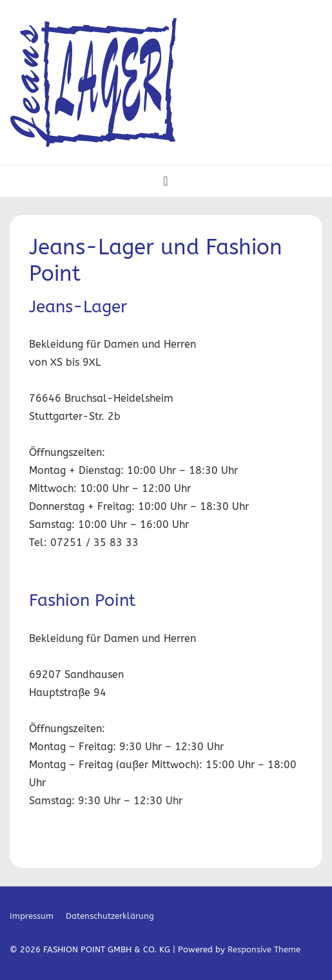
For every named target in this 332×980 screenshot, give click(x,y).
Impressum (32, 916)
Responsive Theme (264, 949)
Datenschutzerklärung (110, 916)
